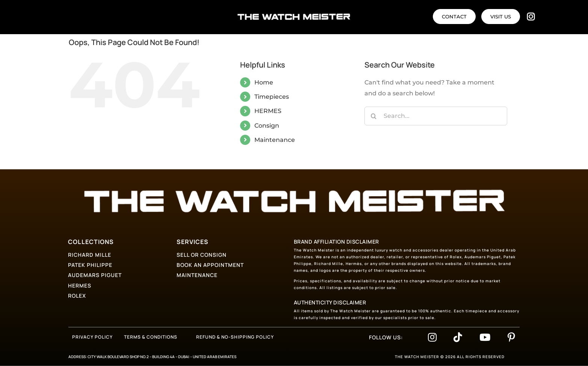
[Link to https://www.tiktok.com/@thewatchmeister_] (458, 337)
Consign (267, 126)
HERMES (268, 111)
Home (264, 82)
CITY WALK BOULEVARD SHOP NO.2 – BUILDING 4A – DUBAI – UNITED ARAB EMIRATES (162, 357)
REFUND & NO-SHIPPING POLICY (235, 337)
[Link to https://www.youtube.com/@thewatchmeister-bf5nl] (485, 337)
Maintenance (275, 140)
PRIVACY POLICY (92, 337)
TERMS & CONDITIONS (151, 337)
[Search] (374, 116)
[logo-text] (294, 16)
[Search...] (436, 116)
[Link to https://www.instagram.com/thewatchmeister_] (432, 337)
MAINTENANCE (197, 275)
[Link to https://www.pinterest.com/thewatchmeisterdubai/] (511, 337)
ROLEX (77, 296)
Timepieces (272, 97)
